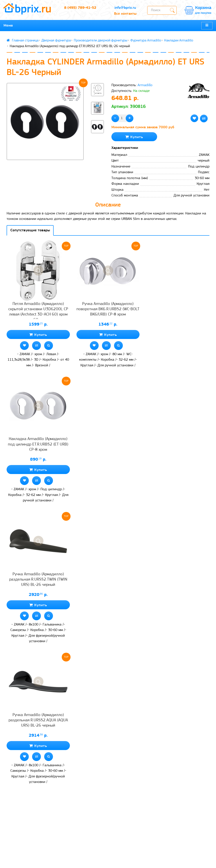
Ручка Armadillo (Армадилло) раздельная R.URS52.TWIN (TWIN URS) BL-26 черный (38, 580)
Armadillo (145, 85)
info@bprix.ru (125, 8)
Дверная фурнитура (56, 41)
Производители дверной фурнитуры (101, 41)
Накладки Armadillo (179, 41)
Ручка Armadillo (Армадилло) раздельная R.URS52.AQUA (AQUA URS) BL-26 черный (38, 720)
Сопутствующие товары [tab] (30, 230)
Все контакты (125, 14)
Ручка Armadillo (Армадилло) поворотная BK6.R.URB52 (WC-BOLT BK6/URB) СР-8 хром (108, 309)
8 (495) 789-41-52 (80, 8)
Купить (134, 137)
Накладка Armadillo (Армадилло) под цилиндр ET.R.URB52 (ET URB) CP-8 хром (38, 444)
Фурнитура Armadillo (146, 41)
